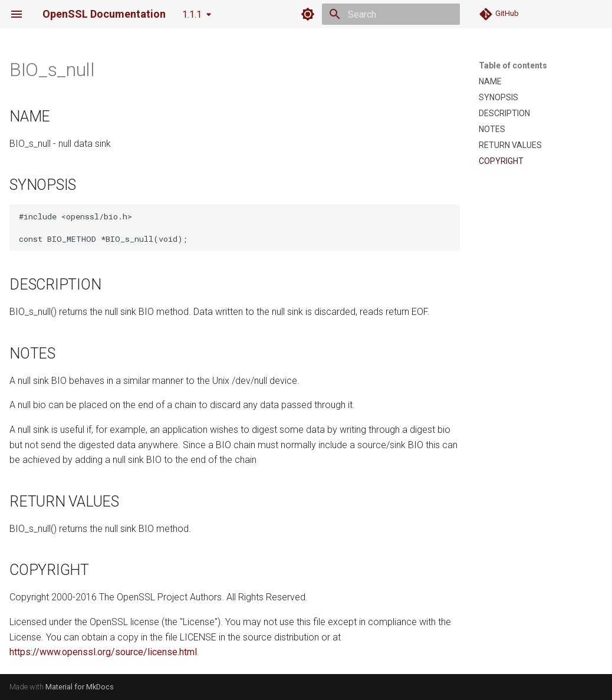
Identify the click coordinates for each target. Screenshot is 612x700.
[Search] (391, 14)
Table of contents (513, 65)
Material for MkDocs (80, 687)
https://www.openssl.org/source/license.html (103, 652)
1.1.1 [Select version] (192, 14)
